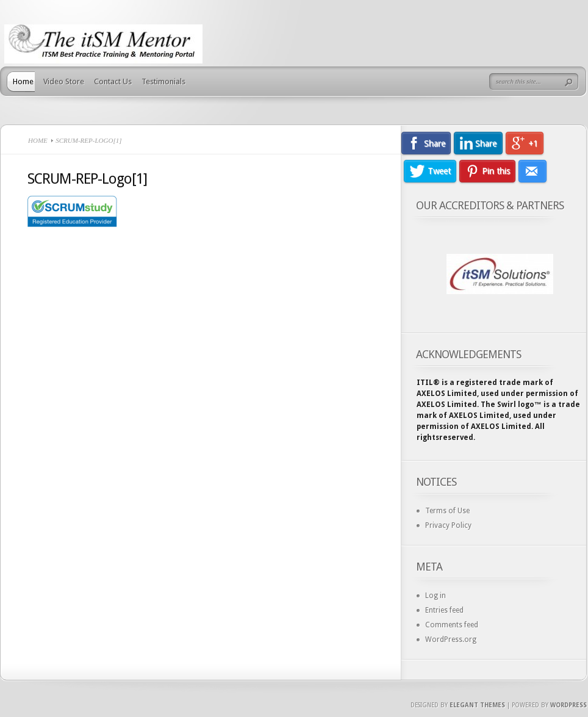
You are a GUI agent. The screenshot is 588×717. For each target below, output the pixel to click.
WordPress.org (451, 640)
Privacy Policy (448, 525)
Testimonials (163, 81)
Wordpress (568, 705)
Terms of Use (447, 511)
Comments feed (452, 625)
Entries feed (444, 610)
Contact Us (113, 81)
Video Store (64, 81)
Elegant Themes (477, 705)
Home (23, 81)
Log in (436, 596)
